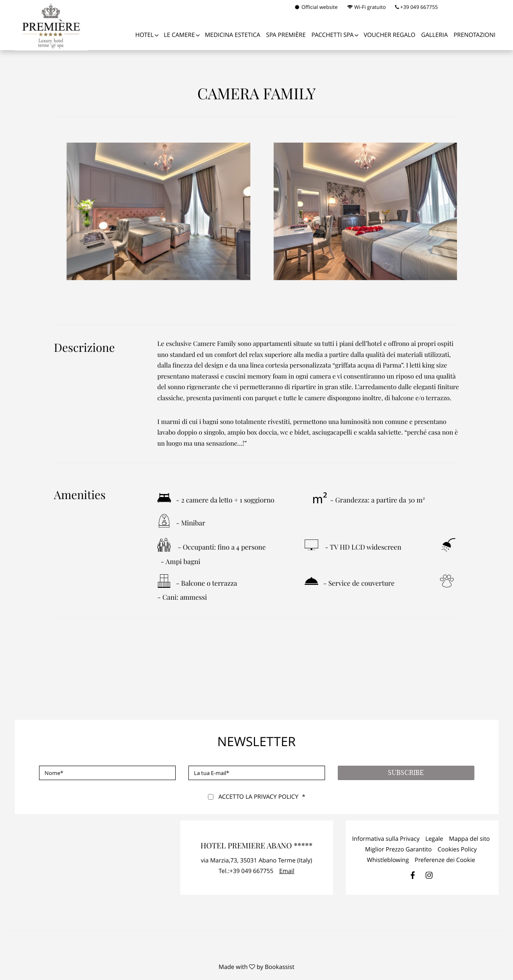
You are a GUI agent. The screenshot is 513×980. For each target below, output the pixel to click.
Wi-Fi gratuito (367, 7)
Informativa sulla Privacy (386, 839)
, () (256, 861)
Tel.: (246, 871)
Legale (434, 839)
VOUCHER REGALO (390, 35)
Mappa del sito (469, 839)
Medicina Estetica (233, 35)
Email (287, 871)
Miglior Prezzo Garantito (398, 849)
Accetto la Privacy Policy (258, 797)
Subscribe (406, 773)
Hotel (145, 35)
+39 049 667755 (416, 7)
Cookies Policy (457, 849)
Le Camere (179, 35)
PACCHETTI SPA (332, 35)
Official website (316, 7)
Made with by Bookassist (256, 967)
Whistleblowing (388, 860)
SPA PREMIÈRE (286, 35)
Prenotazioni (475, 35)
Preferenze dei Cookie (445, 860)
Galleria (434, 35)
